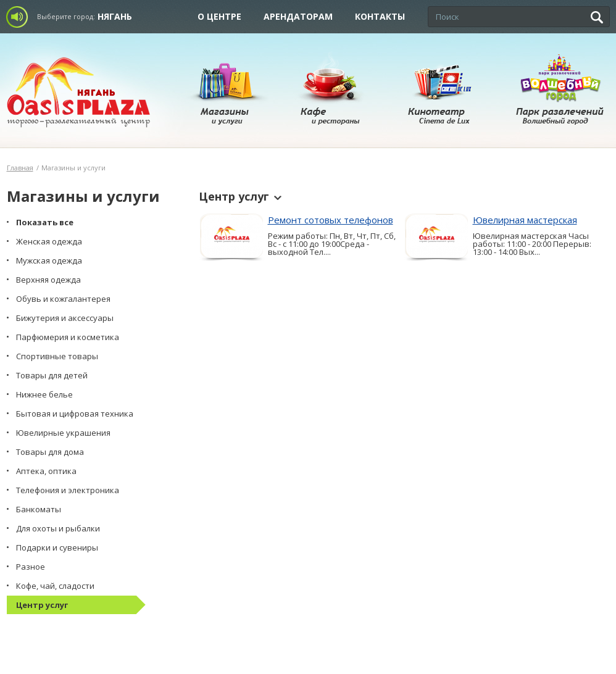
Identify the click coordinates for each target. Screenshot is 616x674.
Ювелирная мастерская (525, 220)
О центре (219, 16)
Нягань (115, 16)
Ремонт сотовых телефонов (331, 220)
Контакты (380, 16)
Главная (20, 168)
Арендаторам (298, 16)
